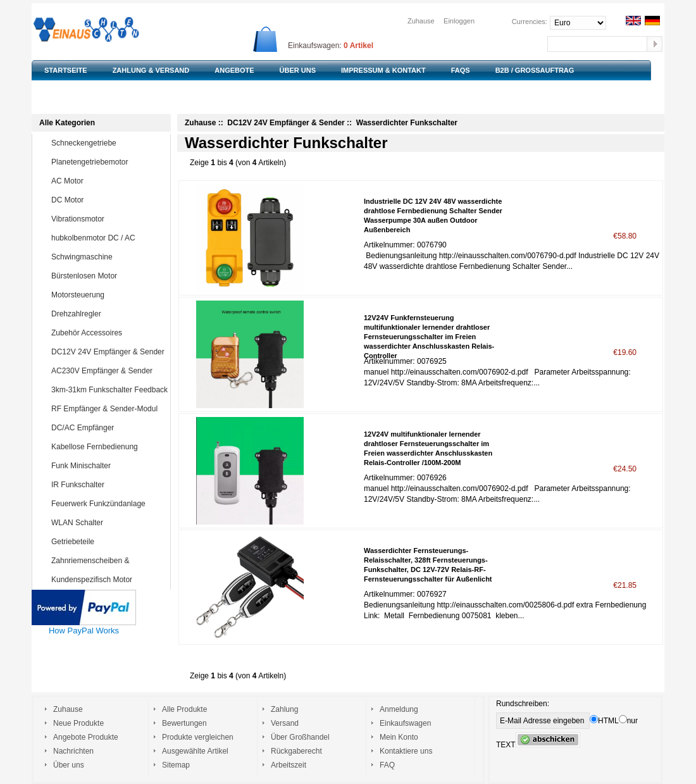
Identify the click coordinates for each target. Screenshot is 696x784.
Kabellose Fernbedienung (108, 447)
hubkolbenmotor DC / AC (108, 238)
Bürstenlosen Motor (108, 276)
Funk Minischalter (108, 466)
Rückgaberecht (296, 751)
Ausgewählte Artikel (195, 751)
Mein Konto (399, 737)
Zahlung (284, 709)
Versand (285, 723)
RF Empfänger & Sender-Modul (108, 409)
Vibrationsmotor (108, 219)
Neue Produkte (78, 723)
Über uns (69, 765)
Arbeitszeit (289, 765)
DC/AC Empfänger (108, 428)
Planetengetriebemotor (108, 162)
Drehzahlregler (108, 314)
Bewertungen (184, 723)
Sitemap (176, 765)
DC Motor (108, 200)
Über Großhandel (300, 737)
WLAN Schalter (108, 523)
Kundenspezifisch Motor (108, 580)
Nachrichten (73, 751)
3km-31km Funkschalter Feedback (109, 390)
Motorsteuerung (108, 295)
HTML (604, 721)
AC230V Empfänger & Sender (108, 371)
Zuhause (421, 21)
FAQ (387, 765)
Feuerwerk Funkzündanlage (108, 504)
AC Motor (108, 181)
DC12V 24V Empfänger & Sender (108, 352)
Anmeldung (399, 709)
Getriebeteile (108, 542)
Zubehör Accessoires (108, 333)
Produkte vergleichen (198, 737)
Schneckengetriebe (108, 143)
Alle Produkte (184, 709)
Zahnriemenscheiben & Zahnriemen (99, 569)
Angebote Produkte (86, 737)
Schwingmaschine (108, 257)
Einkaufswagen (405, 723)
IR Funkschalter (108, 485)
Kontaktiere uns (406, 751)
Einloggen (459, 21)
